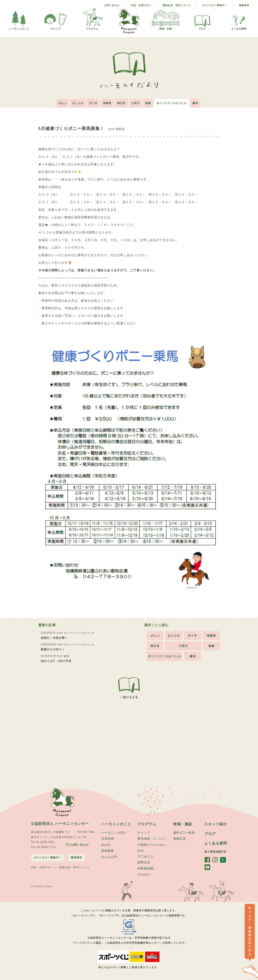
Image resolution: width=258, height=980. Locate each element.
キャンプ (56, 27)
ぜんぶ (59, 102)
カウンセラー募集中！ (215, 5)
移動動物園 (146, 869)
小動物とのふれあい (152, 844)
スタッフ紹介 (216, 823)
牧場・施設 (183, 823)
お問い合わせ (112, 5)
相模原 (106, 102)
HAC (141, 851)
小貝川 (136, 102)
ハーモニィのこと (116, 823)
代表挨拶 (108, 838)
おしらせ (75, 102)
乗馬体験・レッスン (152, 838)
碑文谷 (121, 102)
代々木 (92, 102)
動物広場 (179, 838)
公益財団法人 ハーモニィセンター (60, 822)
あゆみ (106, 844)
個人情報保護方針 (215, 851)
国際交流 (144, 863)
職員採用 (244, 5)
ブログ (202, 27)
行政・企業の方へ (141, 5)
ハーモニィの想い (114, 832)
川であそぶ (146, 856)
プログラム (92, 27)
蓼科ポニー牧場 (184, 832)
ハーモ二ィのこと (19, 27)
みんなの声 (109, 857)
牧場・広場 (166, 27)
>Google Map (85, 830)
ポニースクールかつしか (174, 102)
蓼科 (199, 102)
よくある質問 (239, 27)
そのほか (144, 875)
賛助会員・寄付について (177, 5)
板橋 (150, 102)
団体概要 (108, 851)
